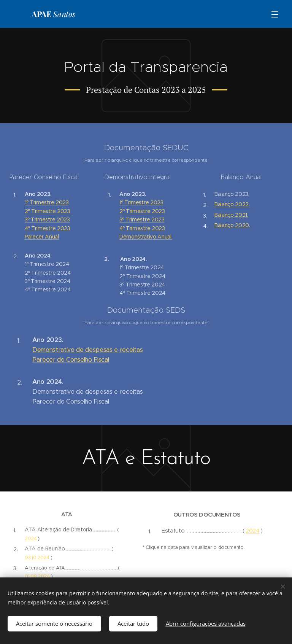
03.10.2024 (37, 557)
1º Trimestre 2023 (47, 202)
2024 (31, 538)
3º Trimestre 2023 (47, 219)
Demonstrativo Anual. (146, 237)
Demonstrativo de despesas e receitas (87, 350)
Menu (275, 14)
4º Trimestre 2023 (48, 228)
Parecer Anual (42, 237)
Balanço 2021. (231, 215)
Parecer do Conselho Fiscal (71, 360)
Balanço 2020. (232, 225)
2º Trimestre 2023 (48, 211)
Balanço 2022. (232, 204)
